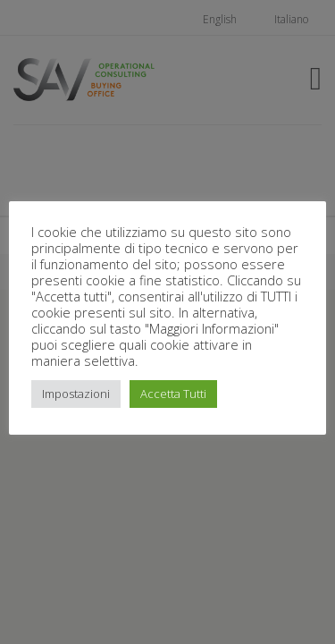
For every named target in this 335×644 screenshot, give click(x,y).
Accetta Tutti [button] (173, 394)
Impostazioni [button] (76, 394)
